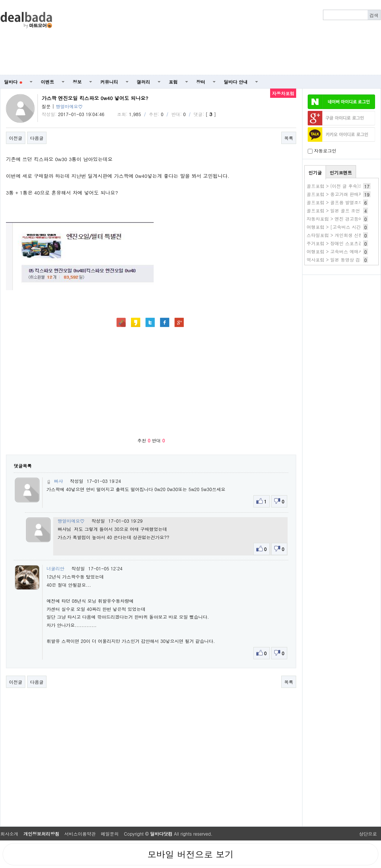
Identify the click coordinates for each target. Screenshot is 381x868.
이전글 (16, 138)
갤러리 (144, 82)
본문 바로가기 (0, 0)
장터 (201, 82)
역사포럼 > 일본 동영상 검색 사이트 (343, 260)
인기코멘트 (341, 172)
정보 (77, 82)
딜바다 (13, 82)
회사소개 (9, 834)
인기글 (315, 172)
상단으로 (368, 834)
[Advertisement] (281, 38)
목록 (289, 138)
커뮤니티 (109, 82)
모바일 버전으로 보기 (190, 854)
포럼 (173, 82)
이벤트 (48, 82)
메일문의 (110, 834)
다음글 (37, 138)
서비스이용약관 (80, 834)
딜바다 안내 (236, 82)
